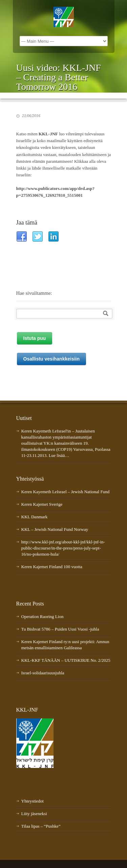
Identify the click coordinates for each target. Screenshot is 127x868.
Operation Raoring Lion (43, 616)
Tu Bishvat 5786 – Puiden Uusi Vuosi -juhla (60, 629)
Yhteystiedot (33, 801)
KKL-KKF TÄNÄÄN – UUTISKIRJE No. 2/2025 (66, 660)
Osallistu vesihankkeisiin (52, 359)
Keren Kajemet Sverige (42, 504)
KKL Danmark (35, 517)
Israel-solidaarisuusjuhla (43, 673)
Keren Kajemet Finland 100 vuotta (52, 567)
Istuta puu (35, 338)
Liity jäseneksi (34, 814)
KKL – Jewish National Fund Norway (55, 529)
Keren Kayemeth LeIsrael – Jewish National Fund (66, 492)
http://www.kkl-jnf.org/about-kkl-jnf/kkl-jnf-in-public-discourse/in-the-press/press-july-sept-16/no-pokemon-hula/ (63, 548)
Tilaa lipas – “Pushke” (41, 826)
